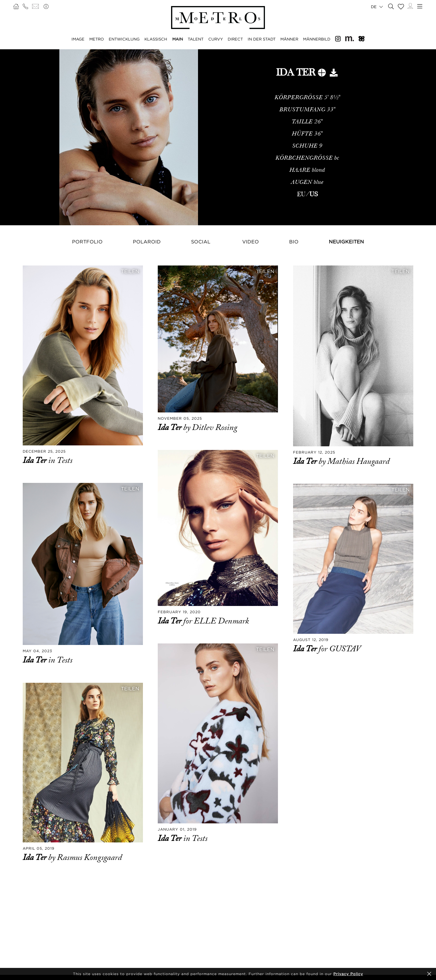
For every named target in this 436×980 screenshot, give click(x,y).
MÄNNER (289, 39)
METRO (97, 39)
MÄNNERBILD (317, 39)
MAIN (178, 39)
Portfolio (87, 242)
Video (251, 242)
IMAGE (78, 39)
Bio (294, 242)
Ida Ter (35, 461)
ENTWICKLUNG (124, 39)
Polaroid (147, 242)
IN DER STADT (262, 39)
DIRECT (235, 39)
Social (201, 242)
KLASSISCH (156, 39)
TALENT (196, 39)
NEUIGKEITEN (346, 242)
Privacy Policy (348, 974)
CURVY (216, 39)
